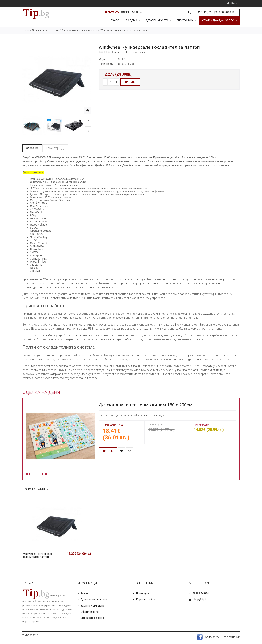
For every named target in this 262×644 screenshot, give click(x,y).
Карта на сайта (146, 600)
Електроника (187, 20)
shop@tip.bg (201, 600)
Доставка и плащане (94, 600)
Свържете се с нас (92, 618)
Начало (114, 20)
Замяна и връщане (93, 606)
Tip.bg (26, 30)
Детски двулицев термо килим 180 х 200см (145, 405)
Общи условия (90, 612)
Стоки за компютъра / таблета (79, 30)
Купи (130, 82)
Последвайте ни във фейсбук (218, 637)
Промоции (143, 593)
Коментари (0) (55, 148)
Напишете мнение (135, 52)
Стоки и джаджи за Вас (219, 20)
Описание (32, 148)
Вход (232, 3)
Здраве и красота (158, 20)
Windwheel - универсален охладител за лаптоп (38, 555)
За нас (85, 593)
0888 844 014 (131, 12)
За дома (133, 20)
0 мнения (117, 52)
